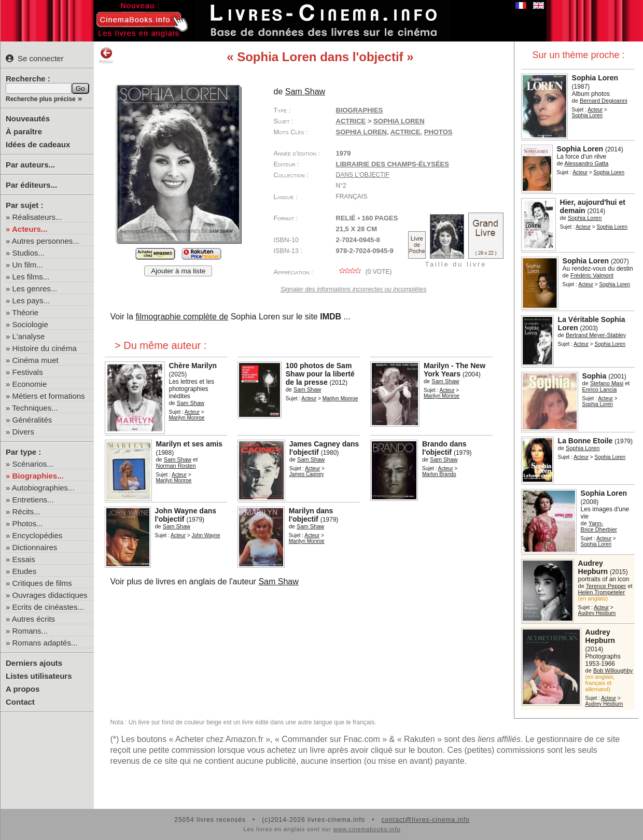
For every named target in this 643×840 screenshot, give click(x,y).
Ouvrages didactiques (50, 595)
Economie (30, 384)
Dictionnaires (35, 547)
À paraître (24, 131)
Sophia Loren (595, 78)
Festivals (28, 372)
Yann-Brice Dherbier (599, 526)
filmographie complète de (182, 317)
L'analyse (29, 336)
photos (438, 132)
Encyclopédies (38, 535)
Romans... (30, 631)
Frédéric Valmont (592, 275)
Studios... (29, 253)
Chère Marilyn (193, 366)
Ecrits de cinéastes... (48, 607)
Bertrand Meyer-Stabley (596, 335)
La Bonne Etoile (585, 441)
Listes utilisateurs (39, 676)
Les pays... (31, 300)
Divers (24, 432)
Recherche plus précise (41, 99)
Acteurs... (30, 229)
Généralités (32, 420)
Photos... (28, 523)
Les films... (31, 277)
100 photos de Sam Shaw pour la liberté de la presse (320, 374)
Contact (20, 702)
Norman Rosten (176, 466)
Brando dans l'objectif (444, 448)
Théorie (25, 312)
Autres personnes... (46, 241)
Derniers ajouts (34, 663)
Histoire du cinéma (45, 348)
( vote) (364, 272)
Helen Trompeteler (602, 592)
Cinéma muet (36, 360)
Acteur (595, 110)
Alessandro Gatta (586, 163)
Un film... (28, 265)
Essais (24, 559)
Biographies (360, 110)
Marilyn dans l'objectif (311, 515)
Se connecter (34, 58)
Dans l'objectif (363, 175)
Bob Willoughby (613, 670)
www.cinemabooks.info (367, 829)
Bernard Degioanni (604, 101)
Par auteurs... (30, 165)
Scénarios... (33, 464)
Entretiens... (33, 500)
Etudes (25, 571)
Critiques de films (42, 583)
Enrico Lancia (600, 389)
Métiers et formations (49, 396)
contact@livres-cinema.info (425, 820)
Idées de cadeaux (38, 144)
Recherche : (28, 79)
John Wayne (206, 535)
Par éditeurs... (31, 185)
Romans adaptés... (45, 643)
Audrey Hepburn (593, 567)
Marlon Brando (439, 474)
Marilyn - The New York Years (455, 370)
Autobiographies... (43, 488)
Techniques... (35, 408)
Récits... (26, 512)
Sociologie (30, 324)
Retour (106, 55)
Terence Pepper (606, 586)
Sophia (595, 376)
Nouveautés (28, 118)
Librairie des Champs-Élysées (393, 164)
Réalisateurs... (37, 217)
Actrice (351, 121)
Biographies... (38, 476)
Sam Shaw (305, 92)
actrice (406, 132)
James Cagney (307, 474)
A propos (23, 689)
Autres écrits (33, 619)
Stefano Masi (607, 383)
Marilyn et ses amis (189, 444)
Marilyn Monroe (187, 418)
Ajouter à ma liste (178, 271)
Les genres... (35, 289)
